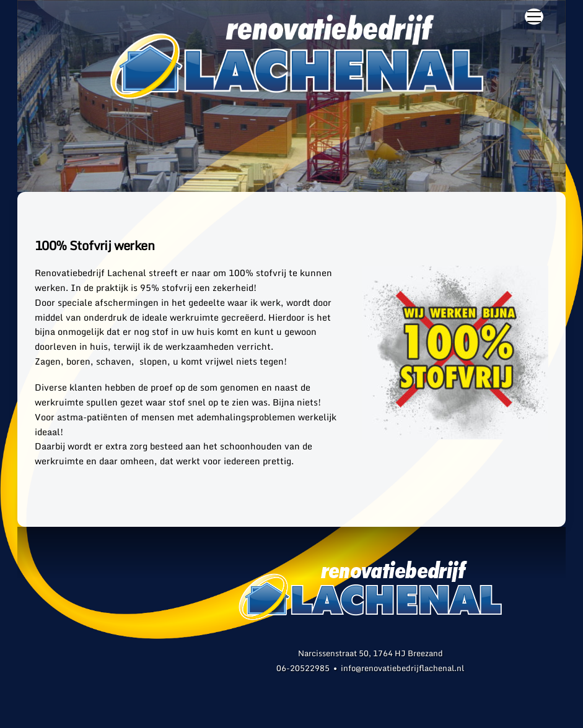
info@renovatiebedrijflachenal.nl (402, 668)
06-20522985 (303, 668)
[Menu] (534, 17)
